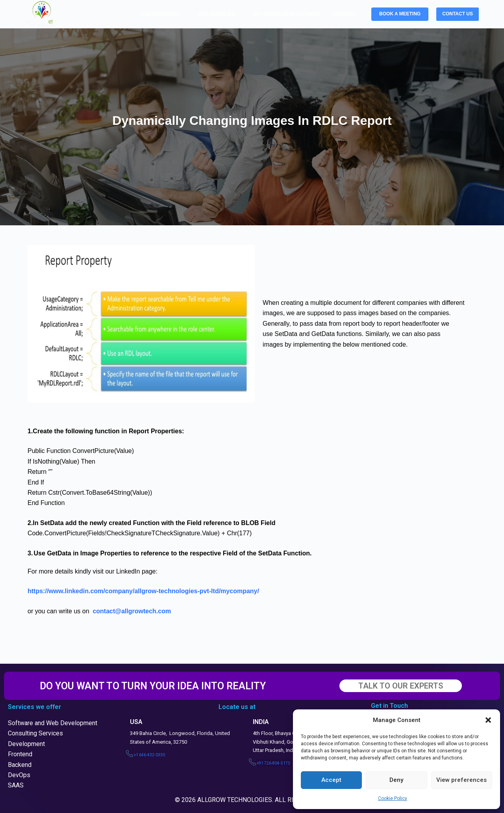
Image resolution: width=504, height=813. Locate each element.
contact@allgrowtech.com (132, 611)
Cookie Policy (393, 798)
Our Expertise (165, 14)
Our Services (222, 14)
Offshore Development (287, 14)
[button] (488, 720)
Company (349, 14)
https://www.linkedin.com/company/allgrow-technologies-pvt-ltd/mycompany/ (143, 591)
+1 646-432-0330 (149, 755)
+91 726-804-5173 (273, 763)
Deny (396, 780)
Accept (331, 780)
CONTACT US (458, 14)
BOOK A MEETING (400, 14)
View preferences (461, 780)
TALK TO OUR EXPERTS (401, 686)
